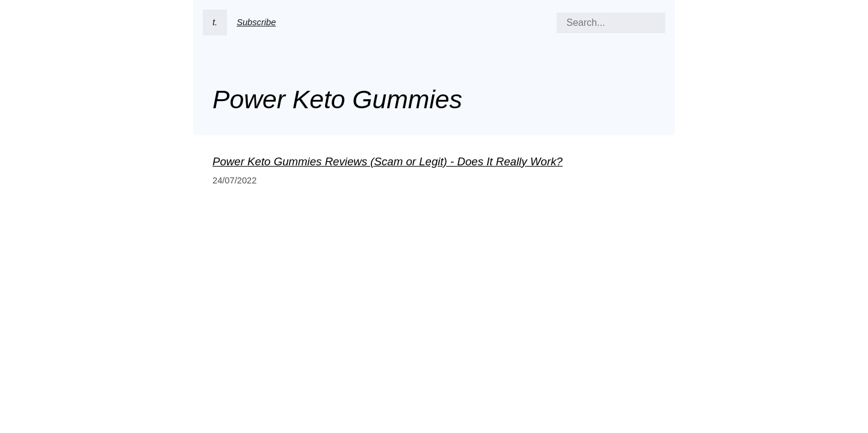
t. (215, 22)
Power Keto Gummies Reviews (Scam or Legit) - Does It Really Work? (388, 161)
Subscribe (256, 22)
